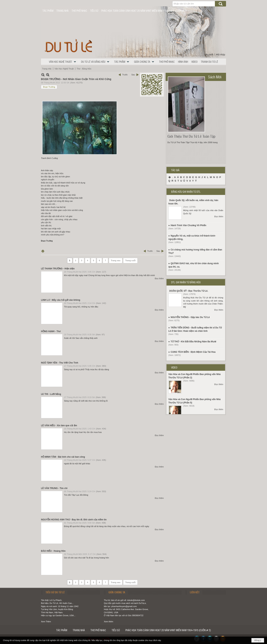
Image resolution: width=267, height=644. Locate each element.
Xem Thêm (46, 622)
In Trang (43, 251)
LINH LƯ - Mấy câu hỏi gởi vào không (61, 300)
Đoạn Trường (49, 87)
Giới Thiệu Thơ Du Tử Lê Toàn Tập (191, 136)
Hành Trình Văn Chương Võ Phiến (188, 225)
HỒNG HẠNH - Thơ (51, 331)
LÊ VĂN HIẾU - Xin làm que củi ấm (59, 425)
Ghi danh (209, 55)
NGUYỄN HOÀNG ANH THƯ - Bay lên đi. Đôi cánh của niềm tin (74, 520)
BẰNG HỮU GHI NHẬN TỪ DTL (186, 192)
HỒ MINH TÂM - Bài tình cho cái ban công (63, 457)
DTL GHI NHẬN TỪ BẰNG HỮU (186, 282)
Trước (125, 75)
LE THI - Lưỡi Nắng (51, 394)
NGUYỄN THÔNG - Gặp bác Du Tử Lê (190, 317)
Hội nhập (221, 55)
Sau (133, 75)
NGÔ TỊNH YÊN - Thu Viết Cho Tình (60, 363)
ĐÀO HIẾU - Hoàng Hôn (53, 551)
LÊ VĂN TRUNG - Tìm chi (54, 488)
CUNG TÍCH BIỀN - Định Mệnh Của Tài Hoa (193, 352)
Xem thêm (108, 622)
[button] (63, 62)
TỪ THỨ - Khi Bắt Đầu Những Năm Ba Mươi (193, 342)
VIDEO (174, 367)
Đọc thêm (159, 278)
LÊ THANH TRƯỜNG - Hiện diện (58, 269)
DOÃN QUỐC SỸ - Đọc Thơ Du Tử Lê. (189, 291)
